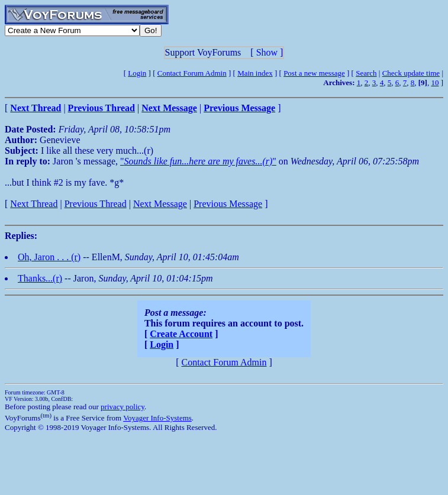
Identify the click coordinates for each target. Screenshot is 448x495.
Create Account (181, 334)
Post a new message (314, 73)
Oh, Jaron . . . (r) (49, 257)
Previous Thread (96, 204)
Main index (255, 73)
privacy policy (123, 407)
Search (366, 73)
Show (267, 52)
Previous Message (228, 204)
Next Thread (34, 204)
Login (137, 73)
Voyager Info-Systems (157, 418)
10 (435, 82)
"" (198, 161)
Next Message (160, 204)
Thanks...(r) (40, 278)
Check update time (411, 73)
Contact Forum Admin (192, 73)
